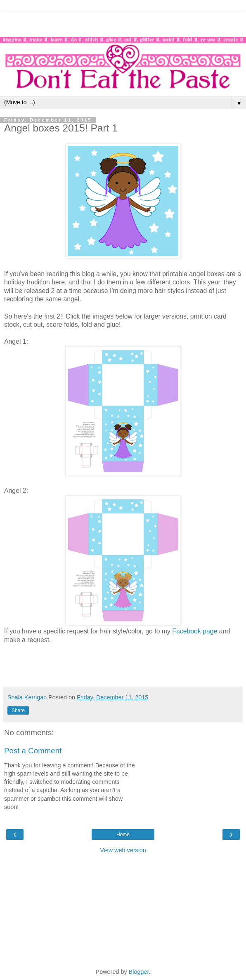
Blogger (139, 972)
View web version (123, 850)
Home (123, 835)
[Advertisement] (123, 23)
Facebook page (195, 631)
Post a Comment (33, 751)
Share (18, 710)
